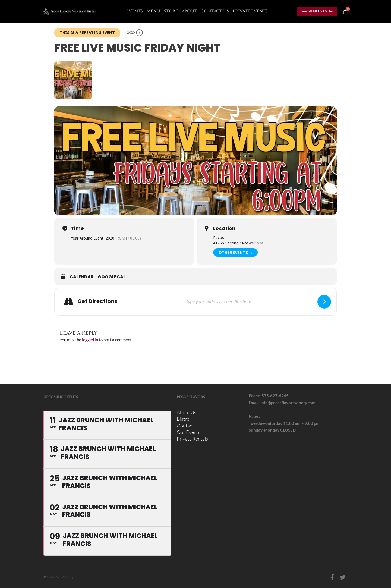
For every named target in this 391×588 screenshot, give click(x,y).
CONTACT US (215, 11)
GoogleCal (112, 277)
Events (135, 11)
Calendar (82, 277)
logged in (90, 340)
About (189, 11)
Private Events (250, 11)
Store (171, 11)
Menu (153, 11)
